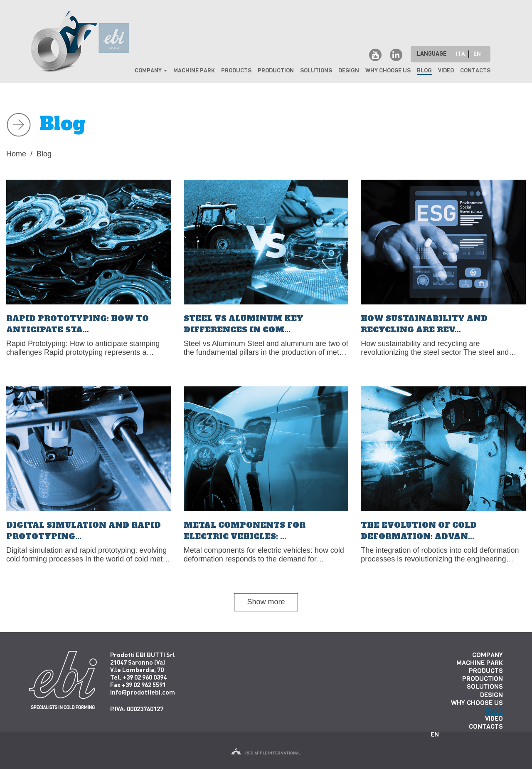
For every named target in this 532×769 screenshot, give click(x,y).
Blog (424, 70)
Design (349, 70)
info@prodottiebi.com (143, 692)
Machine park (194, 70)
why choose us (388, 70)
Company (151, 70)
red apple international (266, 753)
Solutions (316, 70)
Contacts (475, 70)
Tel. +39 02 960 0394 (138, 677)
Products (236, 70)
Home (16, 154)
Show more (266, 602)
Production (276, 70)
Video (446, 70)
